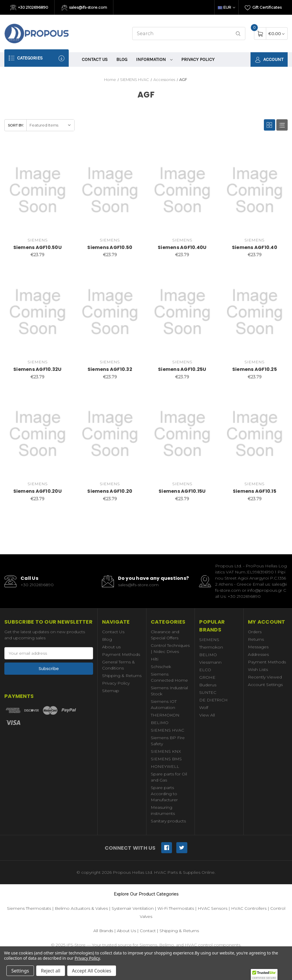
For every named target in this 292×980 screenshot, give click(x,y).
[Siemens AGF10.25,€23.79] (255, 312)
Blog (122, 59)
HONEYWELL (165, 766)
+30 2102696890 (29, 8)
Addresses (258, 654)
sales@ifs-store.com (85, 8)
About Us (126, 931)
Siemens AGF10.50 (110, 247)
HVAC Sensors (213, 908)
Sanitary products (168, 821)
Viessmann (210, 662)
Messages (258, 647)
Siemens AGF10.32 (110, 369)
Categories (37, 58)
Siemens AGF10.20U (38, 491)
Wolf (204, 708)
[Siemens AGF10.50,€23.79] (110, 190)
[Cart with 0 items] (276, 34)
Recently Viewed (265, 677)
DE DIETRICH (213, 700)
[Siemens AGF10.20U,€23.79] (38, 434)
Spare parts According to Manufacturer (164, 794)
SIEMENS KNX (166, 751)
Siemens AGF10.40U (182, 247)
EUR (226, 7)
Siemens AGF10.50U (38, 247)
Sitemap (111, 691)
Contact (148, 931)
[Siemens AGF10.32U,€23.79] (38, 312)
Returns (256, 639)
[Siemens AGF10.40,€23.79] (255, 190)
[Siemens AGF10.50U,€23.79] (38, 190)
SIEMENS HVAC (167, 730)
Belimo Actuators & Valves (81, 908)
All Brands (103, 931)
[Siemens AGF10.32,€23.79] (110, 312)
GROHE (207, 677)
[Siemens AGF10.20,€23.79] (110, 434)
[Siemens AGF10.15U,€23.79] (182, 434)
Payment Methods (121, 654)
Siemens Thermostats (29, 908)
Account (269, 60)
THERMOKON (165, 715)
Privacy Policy (198, 59)
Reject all (51, 971)
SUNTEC (208, 692)
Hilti (155, 659)
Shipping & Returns (122, 676)
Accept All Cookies (92, 971)
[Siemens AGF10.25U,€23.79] (182, 312)
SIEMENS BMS (166, 759)
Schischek (161, 667)
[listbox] (50, 125)
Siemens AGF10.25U (182, 369)
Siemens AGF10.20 (110, 491)
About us (111, 647)
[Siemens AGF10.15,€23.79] (255, 434)
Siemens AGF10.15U (182, 491)
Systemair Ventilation (133, 908)
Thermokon (211, 647)
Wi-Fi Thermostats (176, 908)
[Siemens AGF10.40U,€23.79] (182, 190)
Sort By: (16, 125)
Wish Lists (258, 669)
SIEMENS (209, 640)
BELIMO (160, 723)
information (154, 59)
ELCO (205, 670)
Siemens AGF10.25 (255, 369)
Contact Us (95, 59)
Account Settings (265, 685)
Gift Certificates (263, 8)
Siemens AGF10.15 (255, 491)
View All (207, 715)
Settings (20, 971)
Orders (255, 632)
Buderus (208, 685)
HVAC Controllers (249, 908)
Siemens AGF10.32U (37, 369)
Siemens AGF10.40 (255, 247)
